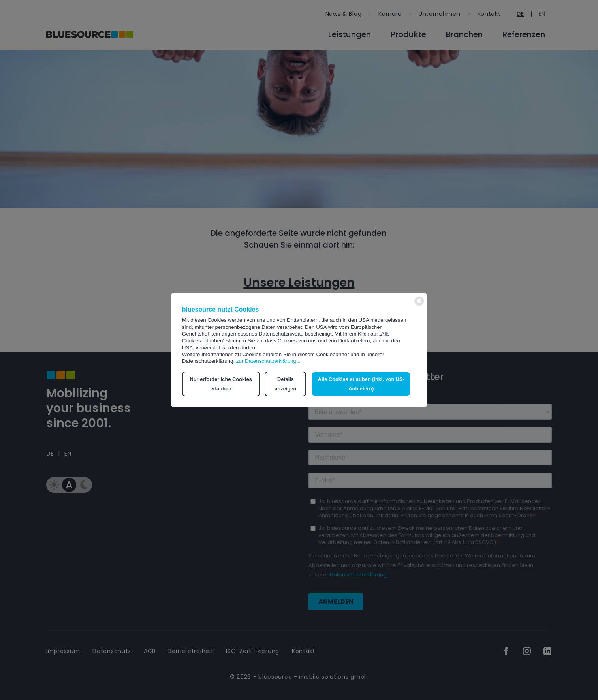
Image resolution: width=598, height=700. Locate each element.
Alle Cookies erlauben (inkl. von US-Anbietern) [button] (361, 384)
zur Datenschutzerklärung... (268, 361)
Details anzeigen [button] (285, 384)
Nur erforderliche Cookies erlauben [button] (221, 384)
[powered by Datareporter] (419, 305)
